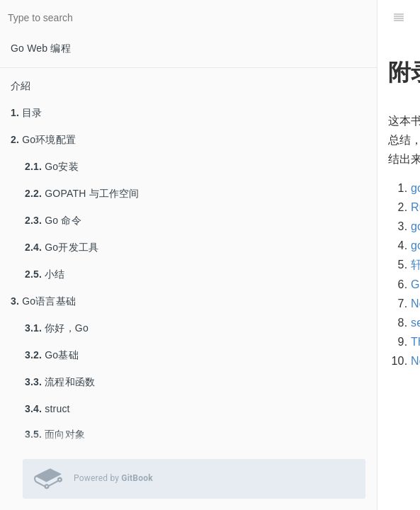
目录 (27, 113)
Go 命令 (53, 220)
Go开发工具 (62, 247)
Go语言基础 (43, 301)
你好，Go (57, 328)
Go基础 (52, 355)
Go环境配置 (43, 140)
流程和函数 (60, 382)
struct (47, 409)
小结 (45, 274)
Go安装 (52, 166)
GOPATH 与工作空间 (82, 193)
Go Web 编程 (41, 48)
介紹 (21, 86)
